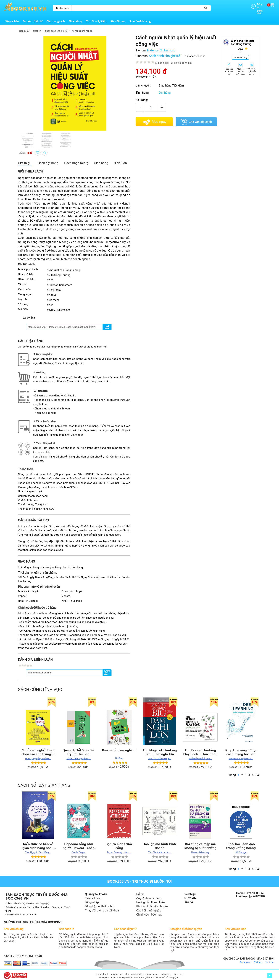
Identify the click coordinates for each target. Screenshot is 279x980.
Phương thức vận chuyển (152, 903)
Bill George (241, 849)
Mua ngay (159, 119)
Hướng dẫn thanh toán (151, 899)
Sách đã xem (118, 18)
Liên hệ (188, 899)
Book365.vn (118, 878)
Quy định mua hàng (149, 895)
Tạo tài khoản (94, 895)
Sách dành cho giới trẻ (56, 28)
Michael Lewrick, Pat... (200, 755)
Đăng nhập (256, 7)
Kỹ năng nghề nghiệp (82, 28)
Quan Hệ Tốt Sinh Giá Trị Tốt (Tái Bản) (79, 749)
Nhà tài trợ (75, 18)
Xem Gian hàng (240, 55)
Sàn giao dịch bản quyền (158, 971)
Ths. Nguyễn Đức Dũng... (38, 849)
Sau (258, 772)
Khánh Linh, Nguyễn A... (79, 755)
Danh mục (61, 8)
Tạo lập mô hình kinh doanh (160, 843)
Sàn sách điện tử (33, 18)
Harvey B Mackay (200, 849)
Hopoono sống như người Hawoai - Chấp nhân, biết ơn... (79, 843)
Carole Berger (79, 849)
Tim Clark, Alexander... (160, 849)
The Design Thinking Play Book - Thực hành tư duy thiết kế (200, 749)
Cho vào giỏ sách (200, 119)
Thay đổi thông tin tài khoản (103, 907)
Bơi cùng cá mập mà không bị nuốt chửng (200, 843)
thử (29, 150)
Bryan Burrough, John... (119, 849)
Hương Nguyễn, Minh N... (38, 755)
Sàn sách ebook (134, 971)
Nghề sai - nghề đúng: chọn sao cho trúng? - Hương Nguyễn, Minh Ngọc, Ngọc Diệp (38, 749)
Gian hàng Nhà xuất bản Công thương (242, 40)
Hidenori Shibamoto (161, 47)
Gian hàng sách (56, 18)
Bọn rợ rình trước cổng (119, 843)
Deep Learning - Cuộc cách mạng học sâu (241, 749)
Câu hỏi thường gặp (149, 907)
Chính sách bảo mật (149, 912)
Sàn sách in (12, 18)
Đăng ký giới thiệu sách (100, 903)
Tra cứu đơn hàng (140, 18)
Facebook (245, 959)
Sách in (201, 53)
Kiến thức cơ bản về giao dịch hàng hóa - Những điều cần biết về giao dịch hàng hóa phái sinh (38, 843)
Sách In (37, 28)
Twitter (258, 959)
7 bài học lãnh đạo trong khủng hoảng (241, 843)
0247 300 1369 (256, 890)
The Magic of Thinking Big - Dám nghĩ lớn (160, 749)
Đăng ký (255, 4)
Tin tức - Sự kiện (96, 18)
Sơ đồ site (190, 895)
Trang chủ (24, 28)
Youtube (269, 959)
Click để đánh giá (181, 60)
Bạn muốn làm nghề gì (119, 747)
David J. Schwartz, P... (160, 755)
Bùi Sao (119, 755)
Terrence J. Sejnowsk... (241, 755)
